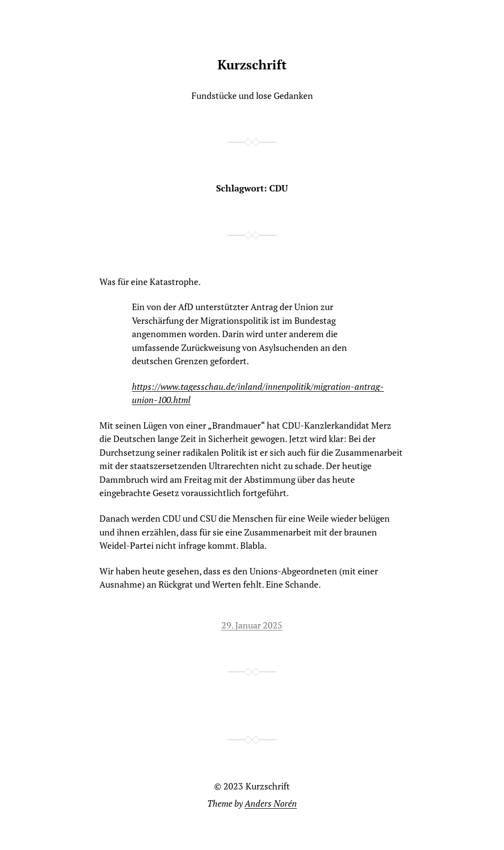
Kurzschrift (252, 65)
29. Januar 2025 (252, 625)
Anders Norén (271, 803)
